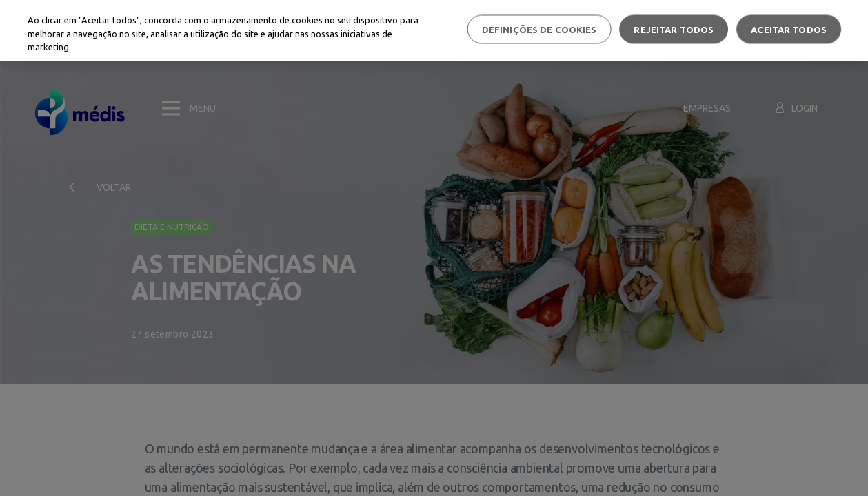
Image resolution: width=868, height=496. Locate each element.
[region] (434, 31)
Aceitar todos (789, 29)
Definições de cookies (539, 29)
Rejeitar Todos (674, 29)
